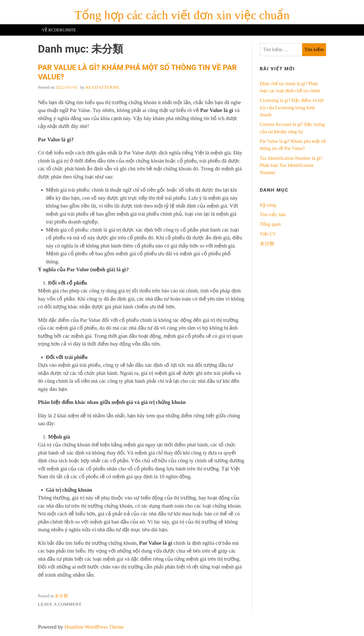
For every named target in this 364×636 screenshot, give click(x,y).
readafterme (103, 87)
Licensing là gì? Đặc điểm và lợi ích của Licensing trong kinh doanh (292, 107)
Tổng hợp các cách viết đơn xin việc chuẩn (182, 15)
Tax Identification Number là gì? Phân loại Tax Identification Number (291, 165)
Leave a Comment (60, 604)
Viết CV (268, 234)
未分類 (61, 596)
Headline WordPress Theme (94, 627)
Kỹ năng (268, 205)
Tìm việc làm (273, 214)
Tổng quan (270, 224)
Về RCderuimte (59, 30)
